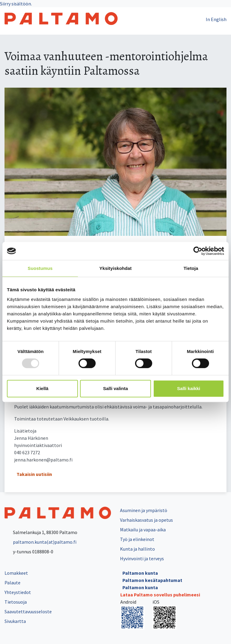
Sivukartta (15, 621)
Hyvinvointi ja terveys (142, 558)
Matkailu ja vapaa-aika (143, 530)
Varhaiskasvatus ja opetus (146, 520)
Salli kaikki (189, 388)
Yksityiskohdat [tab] (115, 268)
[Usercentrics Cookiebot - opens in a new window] (198, 251)
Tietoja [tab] (191, 268)
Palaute (12, 583)
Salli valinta (116, 388)
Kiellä (42, 388)
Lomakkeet (16, 573)
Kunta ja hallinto (137, 549)
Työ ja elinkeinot (137, 539)
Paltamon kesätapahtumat (152, 580)
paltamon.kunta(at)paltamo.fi (40, 542)
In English (216, 19)
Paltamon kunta (140, 573)
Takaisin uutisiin (34, 474)
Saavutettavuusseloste (28, 611)
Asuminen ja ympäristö (144, 510)
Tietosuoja (16, 602)
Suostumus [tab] (40, 268)
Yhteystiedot (18, 592)
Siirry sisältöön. (16, 4)
